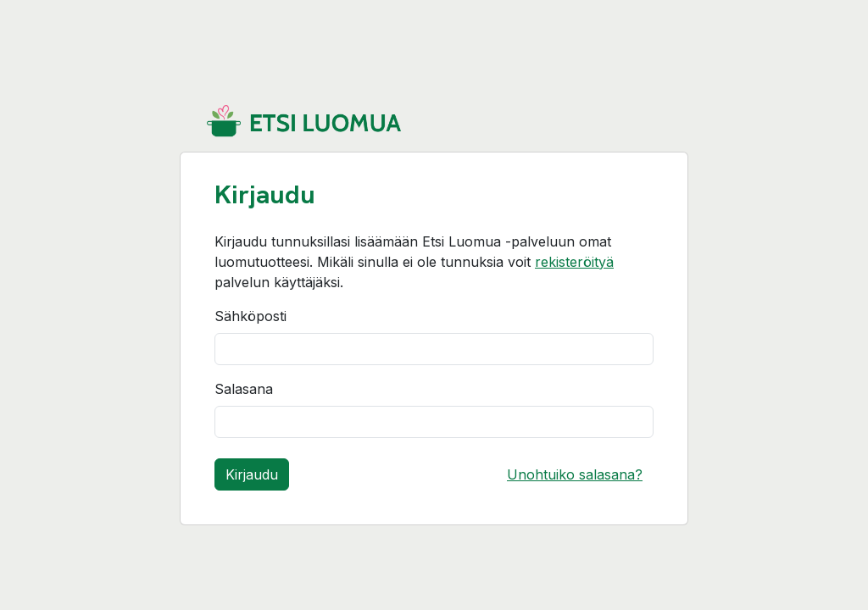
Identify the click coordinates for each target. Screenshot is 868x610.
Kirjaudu (252, 474)
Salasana (244, 389)
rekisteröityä (574, 262)
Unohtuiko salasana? (575, 474)
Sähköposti (250, 316)
